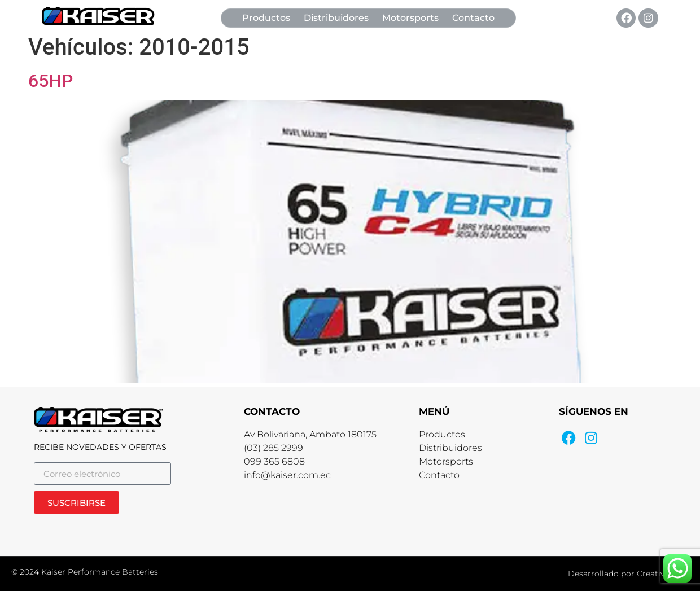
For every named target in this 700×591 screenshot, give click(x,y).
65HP (51, 81)
